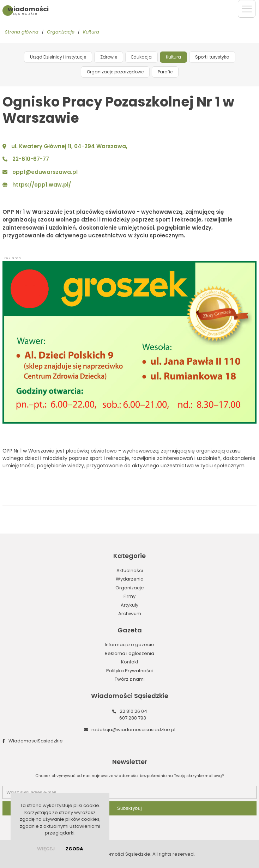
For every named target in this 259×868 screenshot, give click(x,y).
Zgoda (74, 849)
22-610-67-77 (31, 159)
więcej (46, 849)
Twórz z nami (130, 679)
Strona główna (22, 32)
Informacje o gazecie (129, 645)
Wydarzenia (130, 579)
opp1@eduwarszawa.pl (45, 172)
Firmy (129, 596)
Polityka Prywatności (129, 671)
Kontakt (130, 662)
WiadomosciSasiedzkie (36, 741)
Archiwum (130, 614)
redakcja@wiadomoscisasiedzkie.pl (133, 730)
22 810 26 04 (133, 711)
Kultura (91, 32)
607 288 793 (133, 718)
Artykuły (129, 605)
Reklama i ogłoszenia (129, 653)
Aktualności (130, 570)
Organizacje (61, 32)
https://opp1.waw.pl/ (42, 185)
